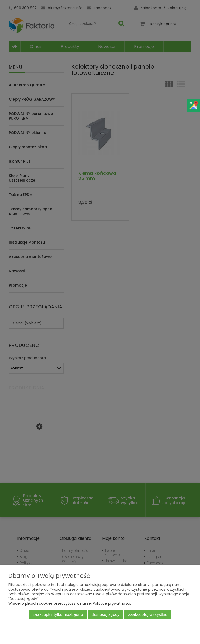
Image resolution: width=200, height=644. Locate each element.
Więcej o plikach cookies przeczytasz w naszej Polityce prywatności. (70, 603)
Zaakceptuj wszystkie (148, 614)
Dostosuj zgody (106, 614)
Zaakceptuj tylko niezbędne (58, 614)
